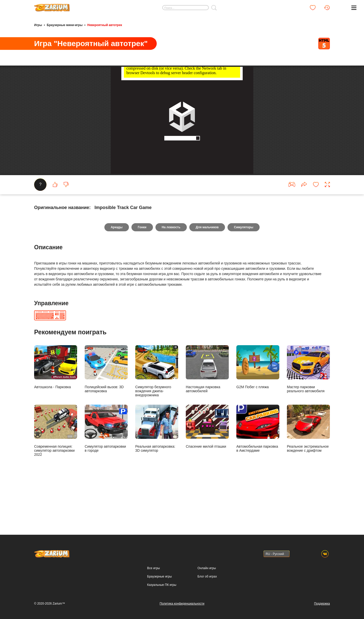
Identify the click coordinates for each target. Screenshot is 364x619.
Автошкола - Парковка (56, 413)
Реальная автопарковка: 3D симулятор (157, 474)
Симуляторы (244, 273)
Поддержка (322, 604)
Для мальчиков (208, 273)
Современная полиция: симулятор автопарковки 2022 (56, 476)
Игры (38, 25)
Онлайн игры (207, 568)
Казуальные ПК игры (162, 585)
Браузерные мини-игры (65, 25)
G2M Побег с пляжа (258, 413)
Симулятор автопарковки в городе (106, 474)
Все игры (153, 568)
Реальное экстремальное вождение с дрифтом (308, 474)
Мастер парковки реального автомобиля (308, 415)
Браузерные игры (159, 576)
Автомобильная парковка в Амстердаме (258, 474)
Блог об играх (207, 576)
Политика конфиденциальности (182, 604)
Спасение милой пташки (207, 472)
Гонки (142, 273)
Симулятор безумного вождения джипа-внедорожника (157, 417)
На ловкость (171, 273)
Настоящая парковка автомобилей (207, 415)
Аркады (116, 273)
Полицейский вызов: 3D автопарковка (106, 415)
